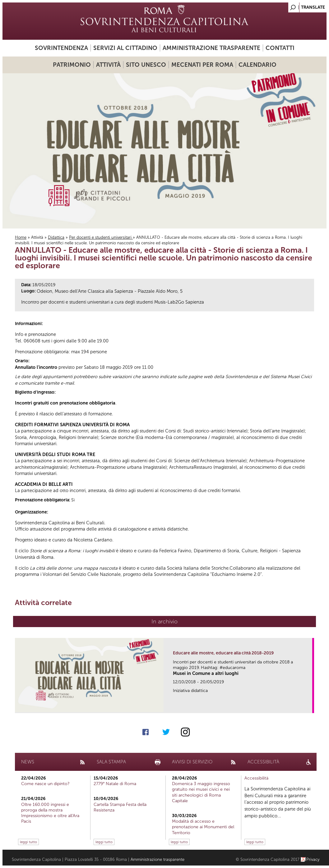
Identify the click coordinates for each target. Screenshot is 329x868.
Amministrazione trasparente (211, 48)
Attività (108, 65)
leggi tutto (28, 842)
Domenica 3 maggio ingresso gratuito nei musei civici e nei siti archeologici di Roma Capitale (201, 792)
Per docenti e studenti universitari (101, 237)
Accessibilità (256, 778)
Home (21, 237)
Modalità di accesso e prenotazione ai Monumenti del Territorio (203, 827)
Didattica (56, 237)
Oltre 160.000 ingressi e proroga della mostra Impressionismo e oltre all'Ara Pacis (50, 813)
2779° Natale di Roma (115, 784)
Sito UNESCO (146, 65)
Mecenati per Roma (202, 65)
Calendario (257, 65)
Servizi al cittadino (125, 48)
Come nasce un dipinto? (45, 784)
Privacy (313, 859)
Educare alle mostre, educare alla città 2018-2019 (223, 653)
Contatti (280, 48)
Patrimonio (72, 65)
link (310, 706)
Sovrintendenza (61, 48)
